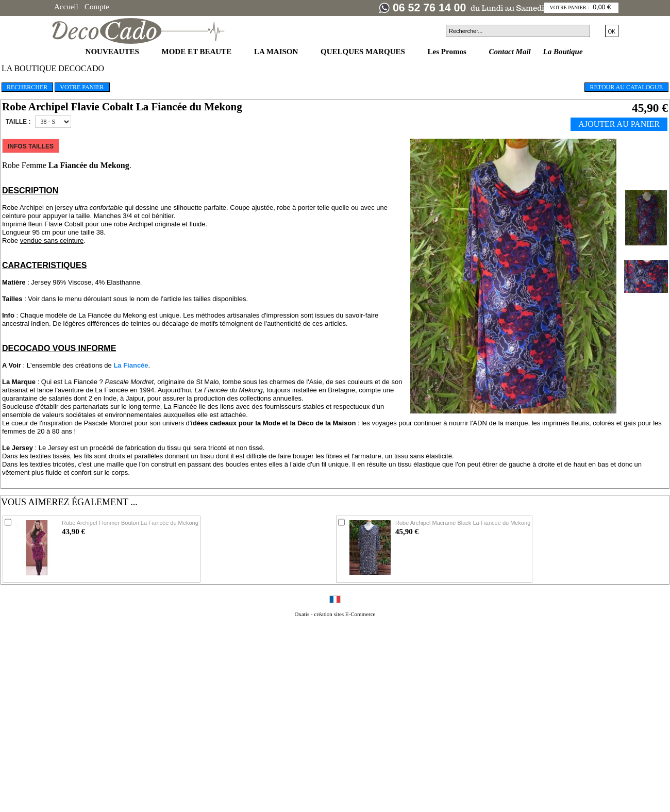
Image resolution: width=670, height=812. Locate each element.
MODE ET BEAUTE (198, 52)
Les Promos (448, 52)
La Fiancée (131, 365)
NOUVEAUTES (113, 52)
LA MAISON (277, 52)
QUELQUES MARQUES (364, 52)
